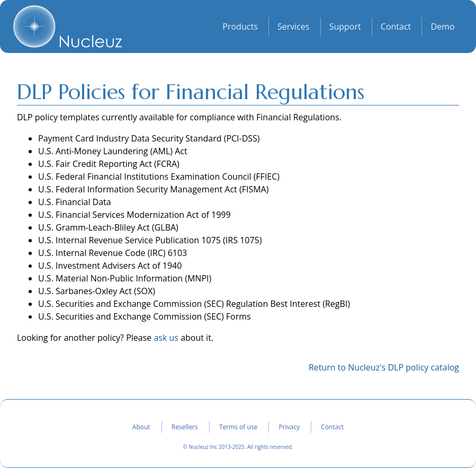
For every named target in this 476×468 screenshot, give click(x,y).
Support (345, 27)
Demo (442, 27)
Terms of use (238, 427)
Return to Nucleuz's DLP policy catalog (384, 367)
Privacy (289, 427)
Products (240, 27)
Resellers (185, 427)
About (141, 427)
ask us (166, 338)
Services (294, 27)
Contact (396, 27)
